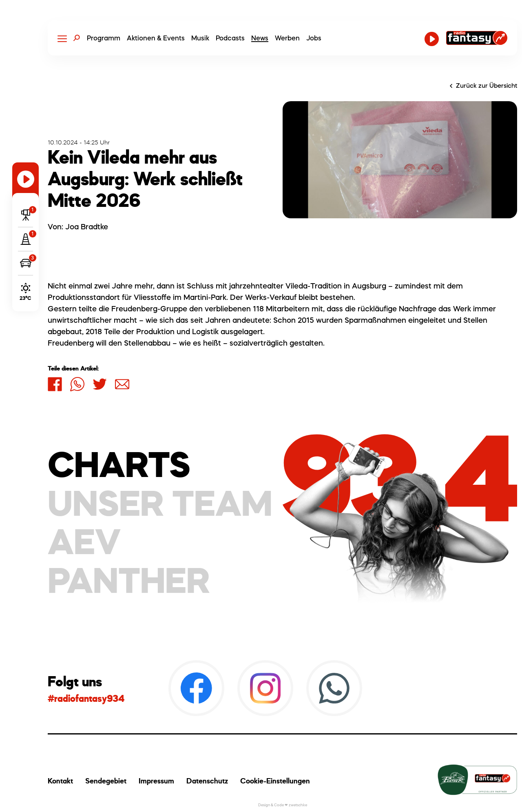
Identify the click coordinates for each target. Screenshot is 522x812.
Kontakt (60, 781)
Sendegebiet (106, 781)
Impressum (156, 781)
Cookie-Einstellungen (275, 781)
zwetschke (298, 805)
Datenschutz (207, 781)
